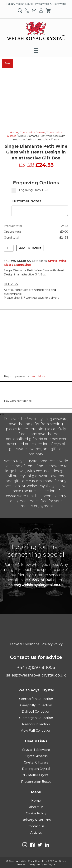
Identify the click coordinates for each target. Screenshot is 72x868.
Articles (36, 833)
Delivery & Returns (36, 820)
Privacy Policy (52, 644)
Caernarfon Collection (36, 699)
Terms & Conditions (24, 644)
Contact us (36, 826)
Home (14, 132)
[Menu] (36, 51)
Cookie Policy (36, 813)
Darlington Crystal (36, 769)
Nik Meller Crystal (36, 775)
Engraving (24, 265)
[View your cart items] (50, 11)
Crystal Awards (36, 756)
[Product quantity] (9, 248)
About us (36, 807)
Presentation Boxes (36, 782)
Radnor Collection (36, 724)
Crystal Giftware (36, 762)
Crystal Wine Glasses (32, 132)
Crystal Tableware (36, 750)
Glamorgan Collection (36, 718)
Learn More (38, 376)
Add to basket (30, 248)
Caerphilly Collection (36, 705)
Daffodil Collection (36, 712)
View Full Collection (36, 731)
